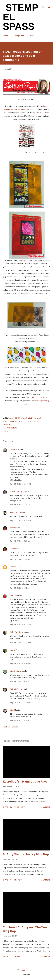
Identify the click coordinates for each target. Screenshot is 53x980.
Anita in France (17, 689)
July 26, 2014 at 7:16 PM (20, 721)
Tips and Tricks (10, 428)
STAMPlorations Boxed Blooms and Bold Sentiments (22, 423)
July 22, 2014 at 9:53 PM (20, 520)
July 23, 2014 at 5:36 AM (20, 559)
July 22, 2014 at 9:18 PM (20, 505)
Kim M (13, 710)
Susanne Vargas (17, 491)
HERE (34, 113)
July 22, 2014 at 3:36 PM (20, 484)
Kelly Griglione (17, 632)
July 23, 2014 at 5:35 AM (20, 541)
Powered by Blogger (26, 970)
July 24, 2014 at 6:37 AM (20, 643)
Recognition (19, 36)
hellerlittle (15, 449)
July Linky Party (38, 397)
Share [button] (5, 432)
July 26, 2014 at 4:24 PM (20, 702)
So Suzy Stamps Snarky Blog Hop (26, 854)
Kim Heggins (16, 671)
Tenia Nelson (16, 512)
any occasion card (18, 418)
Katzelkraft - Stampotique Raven (26, 781)
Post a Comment (11, 727)
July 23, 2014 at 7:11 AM (20, 588)
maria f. (13, 650)
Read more (45, 807)
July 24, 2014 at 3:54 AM (20, 625)
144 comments (17, 880)
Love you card (34, 418)
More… (33, 36)
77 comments (16, 957)
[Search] (43, 4)
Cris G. (13, 567)
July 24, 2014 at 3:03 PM (20, 664)
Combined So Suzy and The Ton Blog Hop (25, 929)
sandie (13, 528)
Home (5, 36)
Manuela (14, 595)
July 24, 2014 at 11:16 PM (21, 682)
